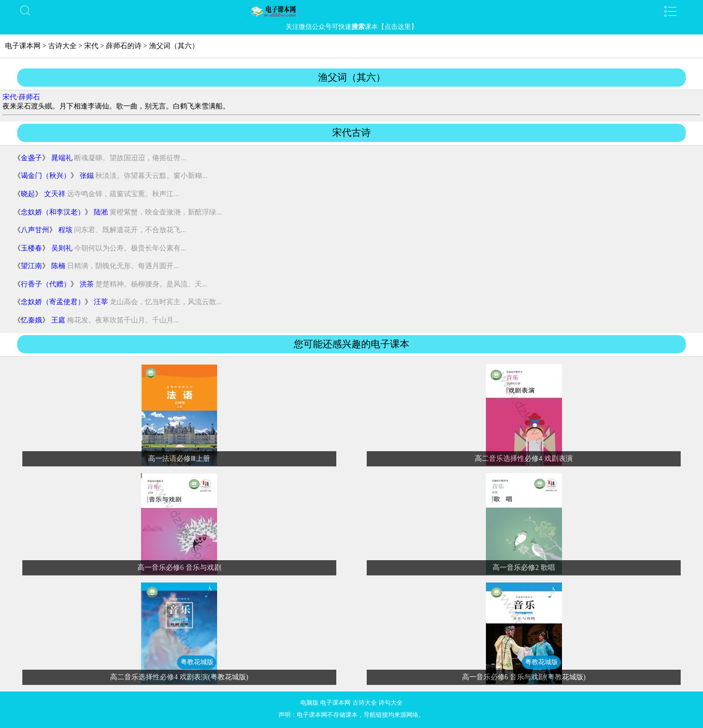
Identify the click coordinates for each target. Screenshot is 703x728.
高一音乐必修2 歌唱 (524, 568)
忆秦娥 (31, 320)
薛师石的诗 (124, 46)
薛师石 (29, 97)
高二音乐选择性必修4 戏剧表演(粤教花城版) (179, 677)
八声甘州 (35, 230)
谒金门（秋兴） (46, 176)
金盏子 (31, 158)
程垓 (65, 230)
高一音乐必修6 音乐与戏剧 (179, 568)
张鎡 (87, 176)
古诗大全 (62, 46)
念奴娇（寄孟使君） (53, 302)
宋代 (91, 46)
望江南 (31, 266)
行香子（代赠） (46, 284)
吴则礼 (62, 248)
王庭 (58, 320)
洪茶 (87, 284)
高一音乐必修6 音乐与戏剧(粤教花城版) (524, 677)
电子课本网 (23, 46)
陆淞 (101, 212)
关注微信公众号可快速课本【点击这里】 (351, 27)
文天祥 (55, 194)
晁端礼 (62, 158)
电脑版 (309, 703)
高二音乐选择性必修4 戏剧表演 (524, 459)
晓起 (28, 194)
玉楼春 (31, 248)
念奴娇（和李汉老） (53, 212)
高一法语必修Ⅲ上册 (179, 459)
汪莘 (101, 302)
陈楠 (58, 266)
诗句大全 (391, 703)
